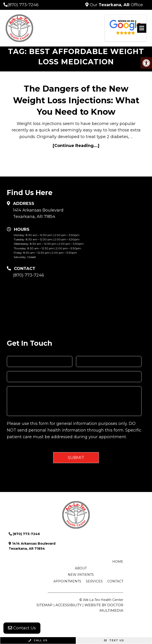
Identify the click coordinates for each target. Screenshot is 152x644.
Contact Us (22, 628)
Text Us (114, 640)
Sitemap (45, 605)
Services (94, 581)
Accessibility (68, 605)
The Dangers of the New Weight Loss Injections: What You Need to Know (76, 100)
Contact (115, 581)
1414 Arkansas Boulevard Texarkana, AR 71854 (38, 213)
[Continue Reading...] (76, 146)
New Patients (81, 575)
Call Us (38, 640)
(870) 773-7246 (23, 5)
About (81, 568)
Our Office (116, 5)
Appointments (67, 581)
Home (118, 562)
